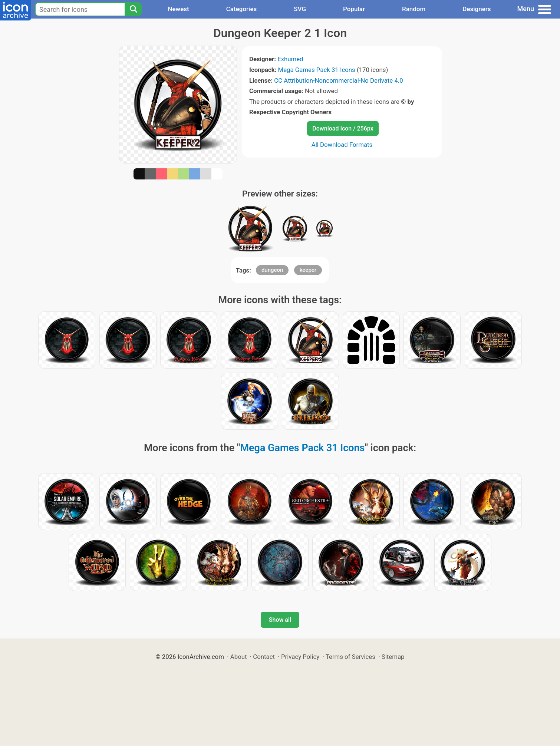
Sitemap (393, 657)
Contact (264, 657)
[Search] (133, 9)
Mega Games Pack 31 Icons (317, 70)
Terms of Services (350, 657)
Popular (354, 9)
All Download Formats (342, 145)
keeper (308, 270)
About (239, 657)
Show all (280, 620)
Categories (242, 9)
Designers (477, 9)
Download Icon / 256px (343, 128)
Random (414, 9)
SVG (300, 9)
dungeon (272, 270)
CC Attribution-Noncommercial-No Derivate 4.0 (338, 80)
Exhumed (290, 59)
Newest (178, 9)
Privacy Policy (300, 657)
